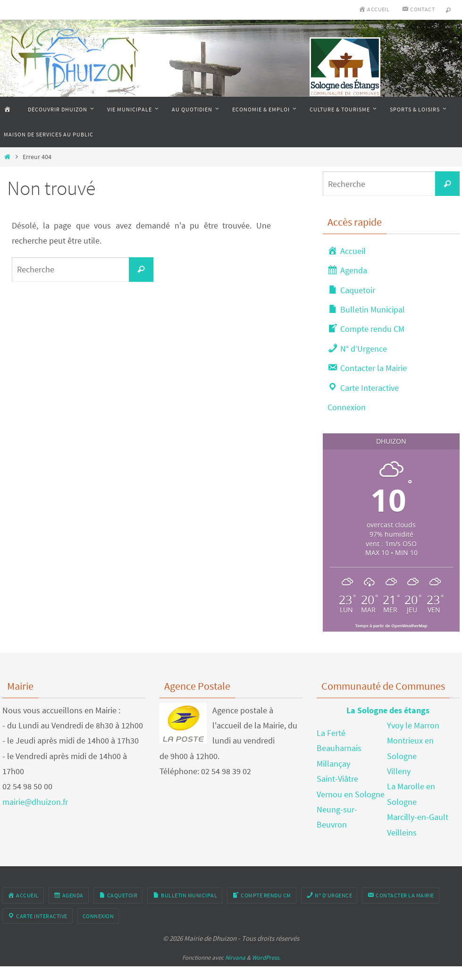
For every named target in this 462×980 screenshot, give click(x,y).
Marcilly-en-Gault (418, 817)
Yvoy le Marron (413, 725)
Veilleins (402, 832)
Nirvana (235, 958)
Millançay (333, 764)
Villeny (399, 771)
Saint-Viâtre (337, 779)
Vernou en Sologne (351, 794)
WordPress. (266, 958)
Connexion (347, 407)
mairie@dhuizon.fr (35, 802)
